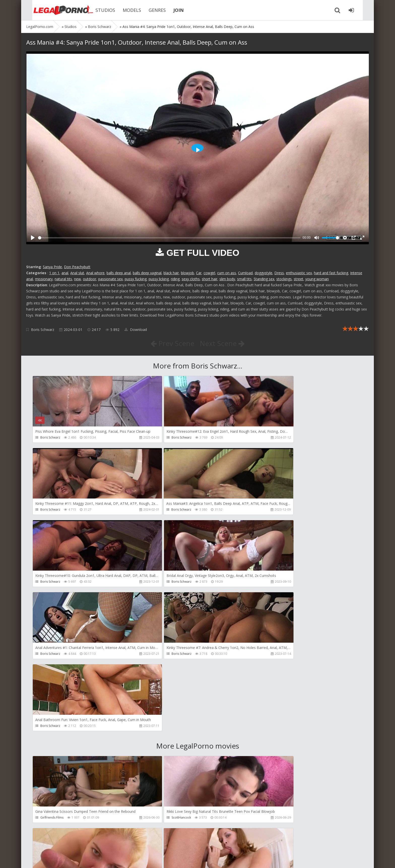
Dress (279, 273)
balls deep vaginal (147, 273)
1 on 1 (54, 273)
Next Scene (222, 343)
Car (199, 273)
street (299, 279)
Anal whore (95, 273)
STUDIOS (98, 10)
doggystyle (264, 273)
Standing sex (264, 279)
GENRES (150, 10)
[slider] (169, 238)
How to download (98, 844)
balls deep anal (119, 273)
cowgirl (209, 273)
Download (136, 330)
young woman (317, 279)
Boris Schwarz (43, 330)
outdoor (90, 279)
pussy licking (159, 279)
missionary (44, 279)
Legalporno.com (54, 10)
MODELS (124, 10)
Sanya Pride (52, 267)
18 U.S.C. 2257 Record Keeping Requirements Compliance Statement (187, 859)
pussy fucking (136, 279)
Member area (62, 844)
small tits (244, 279)
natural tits (63, 279)
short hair (210, 279)
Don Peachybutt (77, 267)
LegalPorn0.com (63, 859)
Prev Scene (172, 343)
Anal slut (77, 273)
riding (175, 279)
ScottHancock (160, 674)
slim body (227, 279)
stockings (284, 279)
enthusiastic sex (299, 273)
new (77, 279)
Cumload (245, 273)
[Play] (33, 238)
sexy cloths (191, 279)
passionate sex (110, 279)
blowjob (187, 273)
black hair (171, 273)
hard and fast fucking (331, 273)
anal (65, 273)
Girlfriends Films (52, 674)
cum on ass (227, 273)
